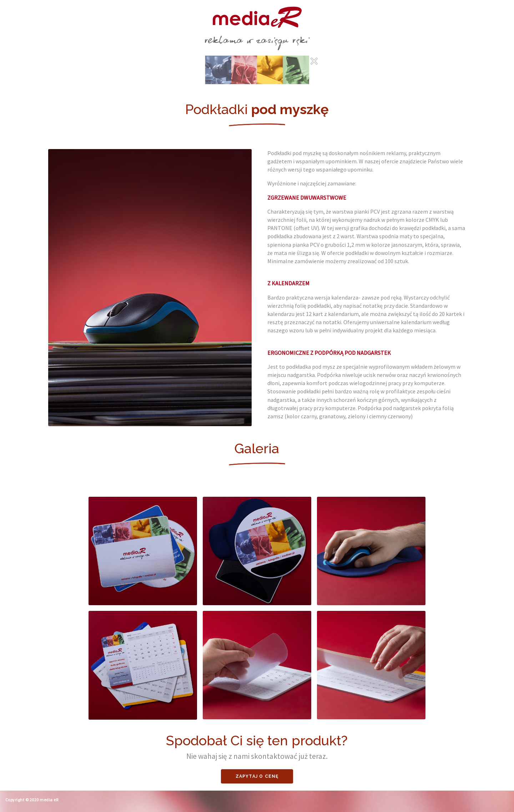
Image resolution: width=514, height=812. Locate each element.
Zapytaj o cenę (257, 776)
